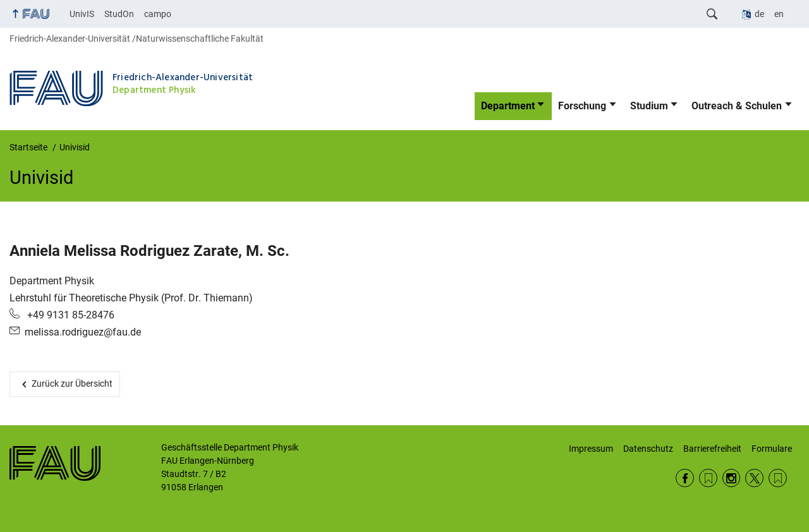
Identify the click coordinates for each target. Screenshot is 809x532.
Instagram (732, 478)
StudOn (119, 14)
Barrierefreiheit (712, 449)
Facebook (685, 478)
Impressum (591, 449)
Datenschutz (648, 449)
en (779, 14)
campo (158, 14)
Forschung (582, 106)
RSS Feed (708, 478)
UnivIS (82, 14)
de (759, 14)
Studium (649, 106)
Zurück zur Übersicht (72, 384)
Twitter (754, 478)
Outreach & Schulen (737, 106)
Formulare (772, 449)
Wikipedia (778, 478)
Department (508, 106)
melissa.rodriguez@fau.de (83, 332)
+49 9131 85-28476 (70, 315)
